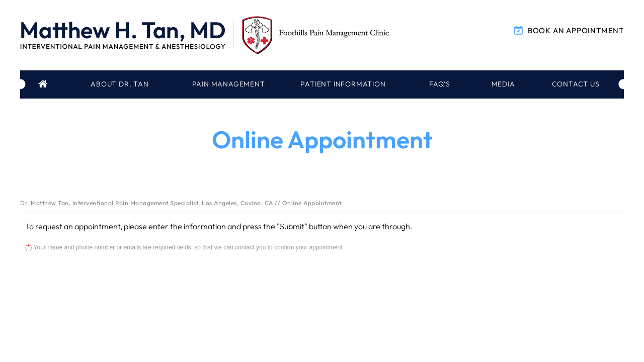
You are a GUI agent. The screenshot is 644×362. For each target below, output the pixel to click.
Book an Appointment (576, 30)
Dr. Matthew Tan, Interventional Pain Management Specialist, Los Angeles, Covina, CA (147, 203)
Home (44, 84)
